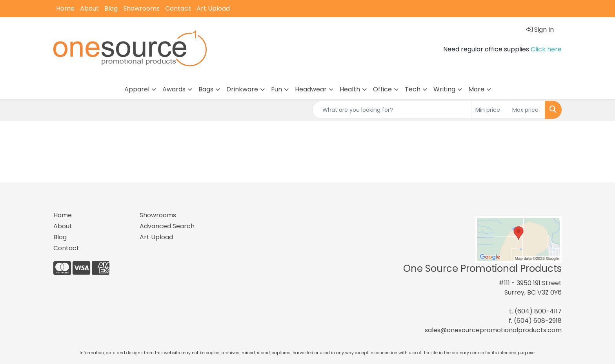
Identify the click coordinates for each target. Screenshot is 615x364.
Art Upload (213, 8)
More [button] (476, 89)
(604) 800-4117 (538, 311)
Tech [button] (413, 89)
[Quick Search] (392, 110)
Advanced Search (167, 226)
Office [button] (382, 89)
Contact (178, 8)
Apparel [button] (137, 89)
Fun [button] (277, 89)
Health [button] (350, 89)
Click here (546, 49)
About (89, 8)
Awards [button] (174, 89)
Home (65, 8)
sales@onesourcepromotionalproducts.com (493, 330)
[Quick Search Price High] (527, 110)
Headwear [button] (311, 89)
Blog (111, 8)
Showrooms (141, 8)
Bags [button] (206, 89)
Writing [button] (444, 89)
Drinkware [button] (242, 89)
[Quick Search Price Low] (490, 110)
